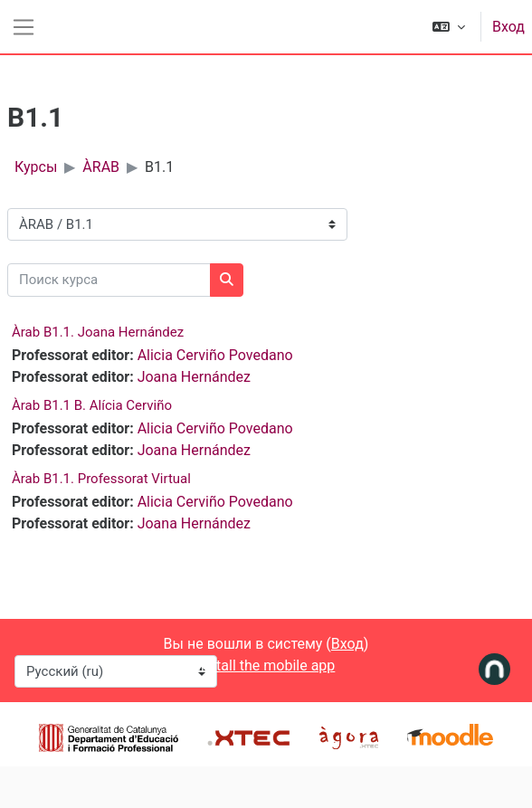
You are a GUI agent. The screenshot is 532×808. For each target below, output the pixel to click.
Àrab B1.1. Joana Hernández (98, 332)
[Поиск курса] (109, 280)
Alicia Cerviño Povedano (215, 355)
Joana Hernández (194, 377)
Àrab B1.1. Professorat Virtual (101, 479)
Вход (508, 27)
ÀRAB (101, 167)
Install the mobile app (266, 665)
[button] (449, 27)
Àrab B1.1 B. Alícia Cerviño (92, 405)
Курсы (36, 167)
